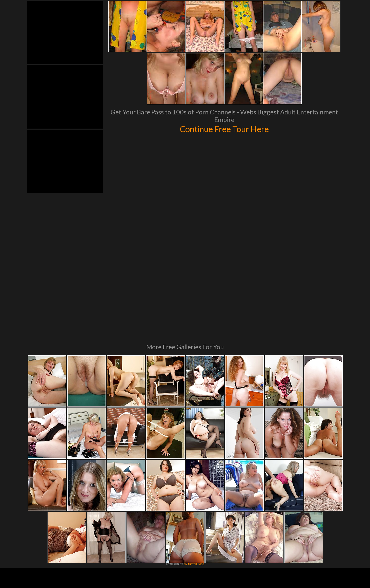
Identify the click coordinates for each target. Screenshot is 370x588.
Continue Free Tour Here (224, 129)
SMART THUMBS (194, 495)
